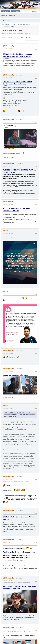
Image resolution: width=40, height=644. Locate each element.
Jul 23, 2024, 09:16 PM (8, 166)
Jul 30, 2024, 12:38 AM (8, 513)
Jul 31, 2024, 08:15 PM (8, 630)
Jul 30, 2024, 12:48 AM (8, 542)
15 (20, 38)
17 (24, 38)
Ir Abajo (4, 38)
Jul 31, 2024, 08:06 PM (8, 581)
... (16, 38)
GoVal (6, 231)
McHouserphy (9, 46)
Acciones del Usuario (32, 41)
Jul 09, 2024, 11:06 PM (8, 78)
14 (18, 38)
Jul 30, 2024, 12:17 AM (8, 479)
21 (30, 38)
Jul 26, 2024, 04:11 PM (8, 233)
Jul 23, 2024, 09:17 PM (8, 204)
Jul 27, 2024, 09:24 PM (8, 294)
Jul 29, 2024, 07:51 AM (8, 408)
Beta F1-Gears (8, 15)
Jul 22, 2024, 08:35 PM (8, 122)
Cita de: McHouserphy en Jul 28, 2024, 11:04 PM (18, 413)
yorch (6, 406)
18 (26, 38)
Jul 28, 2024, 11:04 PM (8, 353)
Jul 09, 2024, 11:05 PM (8, 49)
